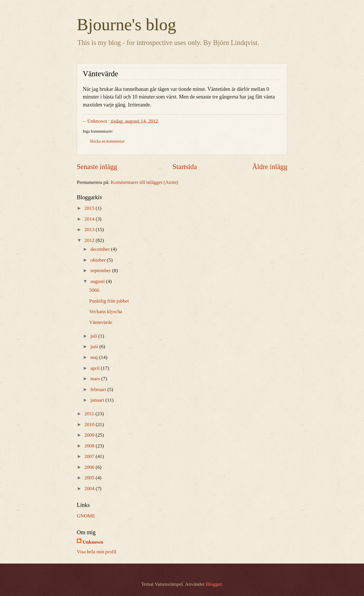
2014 (90, 219)
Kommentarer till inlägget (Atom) (144, 182)
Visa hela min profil (97, 552)
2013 (90, 229)
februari (99, 389)
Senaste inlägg (97, 167)
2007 (90, 456)
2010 (90, 424)
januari (98, 400)
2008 (90, 446)
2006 (90, 467)
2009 (90, 435)
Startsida (185, 167)
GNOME (86, 516)
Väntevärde (101, 322)
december (101, 249)
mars (96, 379)
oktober (99, 260)
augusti (98, 281)
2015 (90, 208)
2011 (90, 414)
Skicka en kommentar (107, 141)
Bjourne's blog (126, 24)
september (101, 270)
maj (95, 357)
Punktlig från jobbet (109, 301)
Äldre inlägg (270, 167)
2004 (90, 488)
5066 (94, 290)
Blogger (214, 584)
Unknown (93, 542)
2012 (90, 240)
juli (94, 336)
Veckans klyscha (106, 311)
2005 (90, 478)
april (96, 368)
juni (95, 346)
